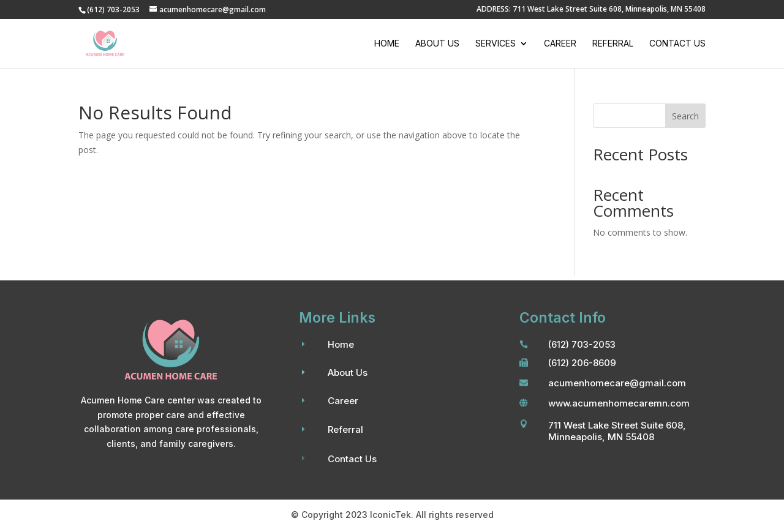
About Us (437, 44)
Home (387, 44)
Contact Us (677, 44)
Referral (613, 44)
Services (496, 44)
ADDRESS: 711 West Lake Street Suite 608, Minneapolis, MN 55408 (591, 10)
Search (685, 116)
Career (560, 44)
